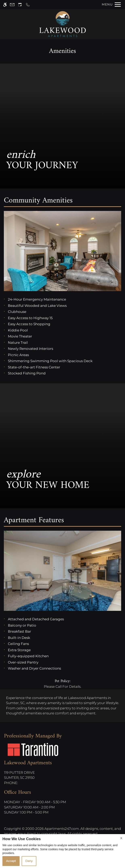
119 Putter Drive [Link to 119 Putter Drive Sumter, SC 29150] (28, 775)
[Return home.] (63, 24)
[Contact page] (12, 5)
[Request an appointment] (20, 5)
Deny (29, 861)
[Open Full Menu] (110, 5)
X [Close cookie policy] (121, 838)
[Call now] (28, 5)
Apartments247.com (62, 829)
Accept (11, 861)
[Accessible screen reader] (5, 5)
